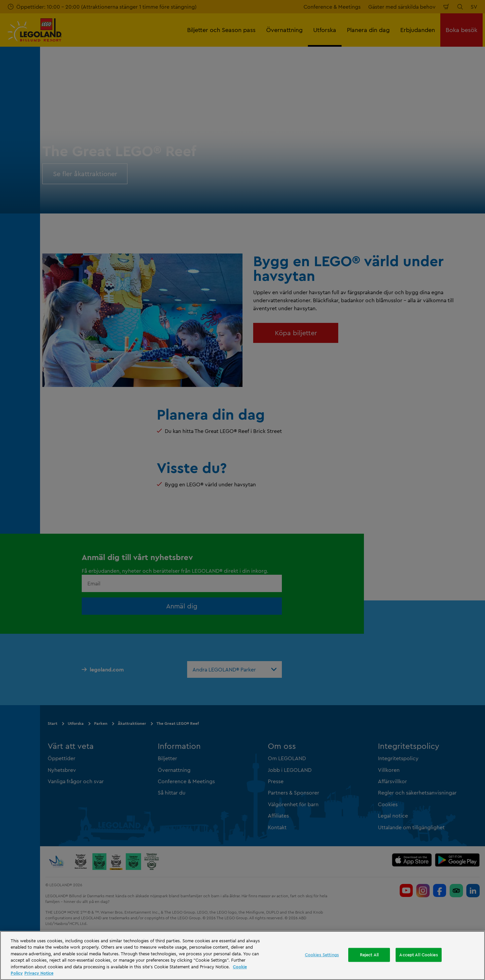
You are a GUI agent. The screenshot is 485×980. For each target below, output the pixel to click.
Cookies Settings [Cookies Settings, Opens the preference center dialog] (322, 955)
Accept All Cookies (418, 955)
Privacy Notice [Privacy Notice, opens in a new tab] (39, 973)
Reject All (369, 955)
